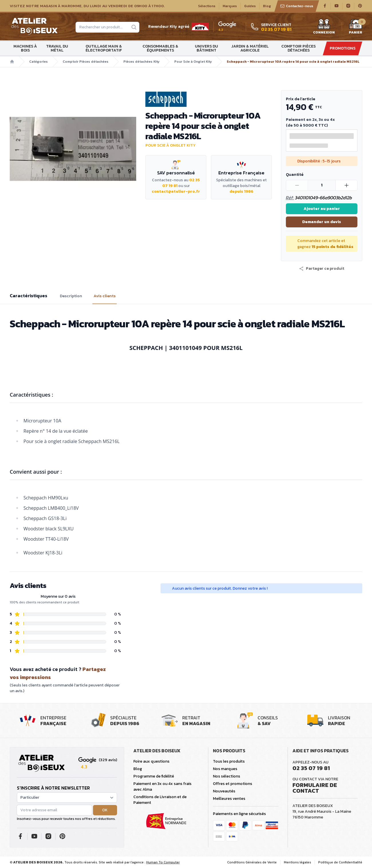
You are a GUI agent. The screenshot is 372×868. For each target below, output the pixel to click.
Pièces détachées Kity (141, 62)
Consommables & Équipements (160, 48)
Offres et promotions (232, 784)
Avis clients (105, 296)
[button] (322, 269)
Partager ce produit (322, 269)
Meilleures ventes (229, 799)
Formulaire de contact (315, 788)
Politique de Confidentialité (340, 862)
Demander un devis (322, 222)
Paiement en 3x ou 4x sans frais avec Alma (162, 787)
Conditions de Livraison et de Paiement (160, 800)
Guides (250, 6)
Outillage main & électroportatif (104, 48)
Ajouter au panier (322, 209)
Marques (230, 6)
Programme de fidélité (154, 776)
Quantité (295, 175)
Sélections (207, 6)
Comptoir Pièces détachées (298, 48)
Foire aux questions (151, 761)
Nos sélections (226, 776)
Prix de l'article (300, 99)
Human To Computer (163, 862)
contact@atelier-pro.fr (176, 191)
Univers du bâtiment (206, 48)
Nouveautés (224, 791)
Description (71, 296)
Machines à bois (25, 48)
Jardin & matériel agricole (250, 48)
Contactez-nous (297, 6)
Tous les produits (229, 761)
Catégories (38, 62)
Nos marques (225, 769)
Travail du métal (57, 48)
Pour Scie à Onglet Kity (193, 62)
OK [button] (105, 810)
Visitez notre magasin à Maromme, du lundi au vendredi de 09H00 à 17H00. (87, 6)
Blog (267, 6)
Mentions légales (297, 862)
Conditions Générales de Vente (252, 862)
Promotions (343, 48)
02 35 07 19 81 (311, 768)
